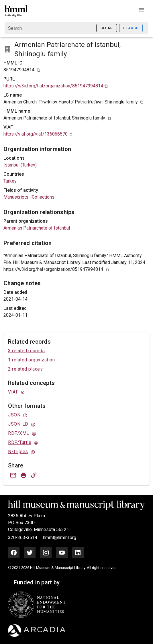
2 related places (25, 369)
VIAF (13, 392)
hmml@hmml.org (60, 538)
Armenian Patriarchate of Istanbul (37, 228)
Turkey (10, 181)
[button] (142, 10)
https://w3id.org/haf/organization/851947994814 (53, 86)
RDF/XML (19, 433)
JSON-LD (18, 424)
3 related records (27, 351)
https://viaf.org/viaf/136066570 (36, 134)
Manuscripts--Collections (29, 197)
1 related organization (31, 360)
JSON (14, 415)
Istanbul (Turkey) (20, 165)
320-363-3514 (23, 538)
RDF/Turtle (20, 442)
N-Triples (18, 452)
